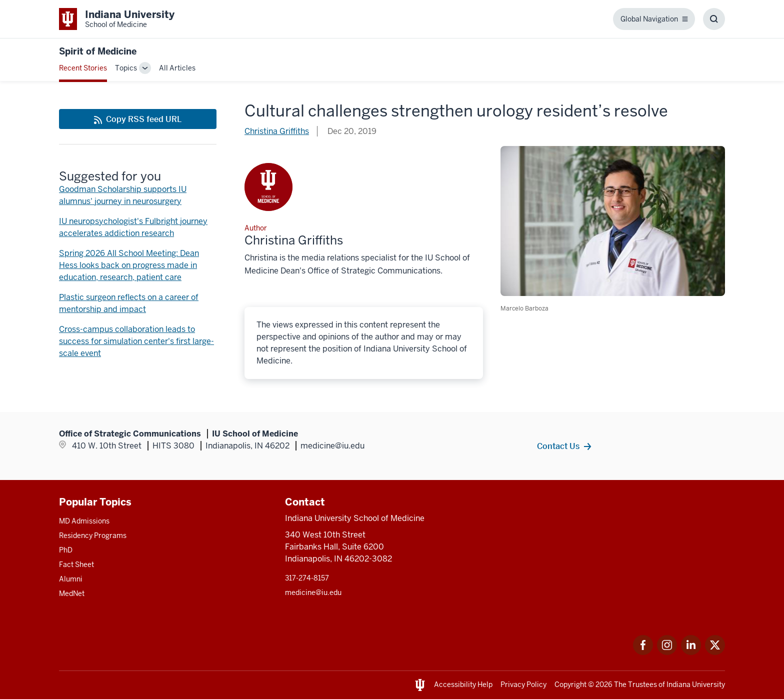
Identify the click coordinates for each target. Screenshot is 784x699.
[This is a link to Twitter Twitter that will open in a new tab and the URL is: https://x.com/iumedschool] (715, 652)
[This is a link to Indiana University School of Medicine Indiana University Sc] (117, 19)
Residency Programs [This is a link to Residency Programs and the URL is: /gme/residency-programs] (93, 535)
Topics (126, 68)
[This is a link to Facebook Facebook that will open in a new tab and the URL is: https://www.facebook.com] (643, 652)
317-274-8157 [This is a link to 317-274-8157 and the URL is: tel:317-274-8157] (307, 578)
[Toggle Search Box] (714, 19)
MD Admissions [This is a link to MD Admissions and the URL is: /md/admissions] (84, 521)
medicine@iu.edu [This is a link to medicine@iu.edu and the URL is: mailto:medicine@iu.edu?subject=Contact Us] (313, 592)
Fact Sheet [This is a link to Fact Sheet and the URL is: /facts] (76, 564)
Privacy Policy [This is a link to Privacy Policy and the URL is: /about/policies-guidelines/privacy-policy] (523, 684)
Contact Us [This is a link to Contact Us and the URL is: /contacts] (558, 446)
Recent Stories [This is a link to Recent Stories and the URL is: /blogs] (83, 68)
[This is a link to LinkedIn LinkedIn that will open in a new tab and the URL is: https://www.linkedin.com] (691, 652)
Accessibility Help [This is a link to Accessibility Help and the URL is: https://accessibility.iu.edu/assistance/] (463, 684)
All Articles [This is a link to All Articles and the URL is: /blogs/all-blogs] (177, 68)
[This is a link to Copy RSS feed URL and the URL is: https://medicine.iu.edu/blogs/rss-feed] (138, 119)
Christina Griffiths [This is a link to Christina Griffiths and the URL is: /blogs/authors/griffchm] (277, 131)
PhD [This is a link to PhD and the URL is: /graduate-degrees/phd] (66, 550)
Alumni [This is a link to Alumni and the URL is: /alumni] (71, 579)
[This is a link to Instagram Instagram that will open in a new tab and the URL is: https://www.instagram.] (667, 652)
